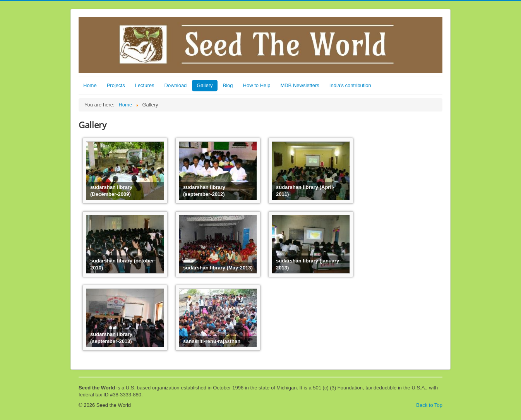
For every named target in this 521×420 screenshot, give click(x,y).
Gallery (205, 85)
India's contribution (350, 85)
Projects (116, 85)
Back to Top (429, 405)
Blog (228, 85)
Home (90, 85)
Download (176, 85)
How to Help (257, 85)
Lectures (145, 85)
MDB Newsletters (300, 85)
